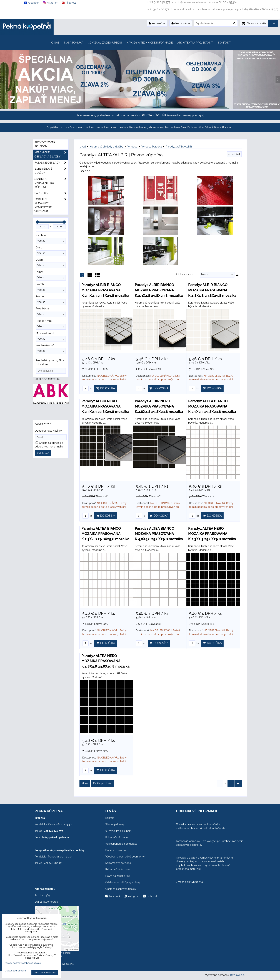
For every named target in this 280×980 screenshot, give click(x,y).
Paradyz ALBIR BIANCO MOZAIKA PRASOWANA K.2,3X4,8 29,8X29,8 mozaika (159, 290)
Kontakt (224, 43)
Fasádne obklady (51, 163)
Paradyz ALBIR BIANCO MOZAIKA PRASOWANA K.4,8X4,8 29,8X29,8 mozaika (212, 290)
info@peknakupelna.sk (56, 837)
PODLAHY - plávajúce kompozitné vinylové (51, 205)
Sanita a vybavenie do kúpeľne (51, 183)
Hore (85, 783)
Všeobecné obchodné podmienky (125, 857)
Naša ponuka (74, 43)
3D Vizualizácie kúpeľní (105, 43)
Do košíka (106, 388)
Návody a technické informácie (150, 43)
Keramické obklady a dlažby (51, 155)
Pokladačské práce (117, 837)
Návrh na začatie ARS (118, 876)
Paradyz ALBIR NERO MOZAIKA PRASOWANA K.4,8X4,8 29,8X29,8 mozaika (159, 406)
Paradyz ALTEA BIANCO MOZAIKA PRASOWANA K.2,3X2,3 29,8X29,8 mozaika (212, 406)
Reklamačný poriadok (118, 863)
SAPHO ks (51, 193)
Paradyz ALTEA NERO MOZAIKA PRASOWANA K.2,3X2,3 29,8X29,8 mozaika (212, 534)
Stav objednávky (115, 824)
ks (87, 389)
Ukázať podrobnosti (15, 971)
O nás (55, 43)
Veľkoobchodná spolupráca (121, 844)
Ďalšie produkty (102, 783)
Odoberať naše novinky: (49, 431)
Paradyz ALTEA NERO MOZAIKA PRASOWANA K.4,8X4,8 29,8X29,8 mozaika (105, 661)
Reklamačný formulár (118, 869)
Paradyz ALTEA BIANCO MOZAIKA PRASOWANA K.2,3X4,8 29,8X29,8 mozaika (105, 534)
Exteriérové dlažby (51, 171)
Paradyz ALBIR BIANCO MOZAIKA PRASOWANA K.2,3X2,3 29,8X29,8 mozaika (105, 290)
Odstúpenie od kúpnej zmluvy (123, 882)
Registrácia (181, 23)
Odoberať (43, 453)
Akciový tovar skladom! (45, 144)
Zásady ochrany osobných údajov (23, 963)
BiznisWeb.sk (238, 975)
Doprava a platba (116, 850)
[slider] (37, 222)
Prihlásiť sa (157, 23)
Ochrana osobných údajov (121, 889)
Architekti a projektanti (195, 43)
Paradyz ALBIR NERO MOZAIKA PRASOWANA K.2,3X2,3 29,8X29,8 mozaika (105, 406)
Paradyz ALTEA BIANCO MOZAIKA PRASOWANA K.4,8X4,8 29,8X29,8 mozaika (159, 534)
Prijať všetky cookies (45, 973)
